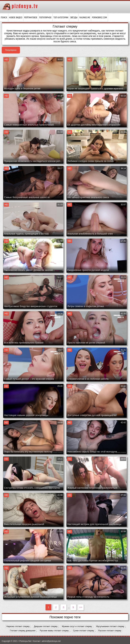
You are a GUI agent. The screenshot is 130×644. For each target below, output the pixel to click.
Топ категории (61, 17)
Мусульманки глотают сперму (110, 626)
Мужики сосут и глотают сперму (77, 626)
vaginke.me (85, 17)
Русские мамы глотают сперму (54, 631)
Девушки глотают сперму (46, 626)
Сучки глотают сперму (83, 631)
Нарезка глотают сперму (18, 626)
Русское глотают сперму (110, 631)
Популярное (45, 17)
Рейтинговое (31, 17)
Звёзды (74, 17)
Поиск (4, 17)
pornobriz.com (99, 17)
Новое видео (16, 17)
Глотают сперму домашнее (23, 631)
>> (81, 607)
